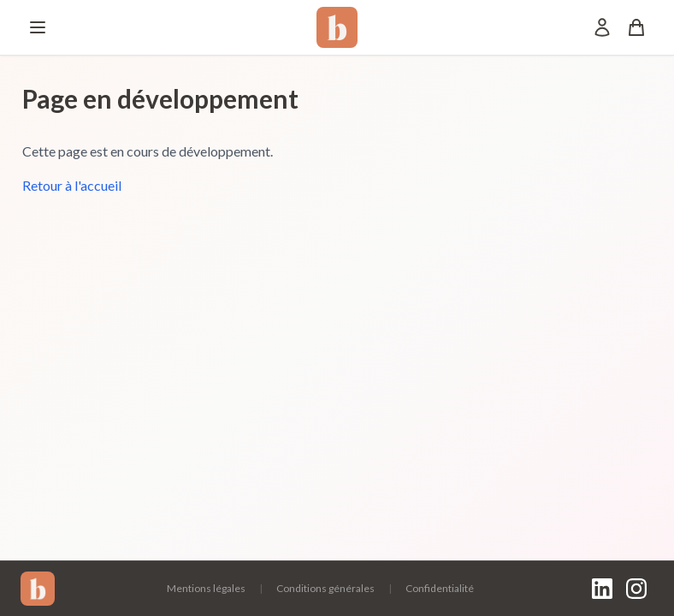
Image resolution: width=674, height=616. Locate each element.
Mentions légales (206, 588)
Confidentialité (440, 588)
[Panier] (636, 27)
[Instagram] (636, 589)
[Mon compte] (602, 27)
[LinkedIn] (602, 589)
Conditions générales (325, 588)
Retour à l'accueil (72, 185)
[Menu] (38, 27)
